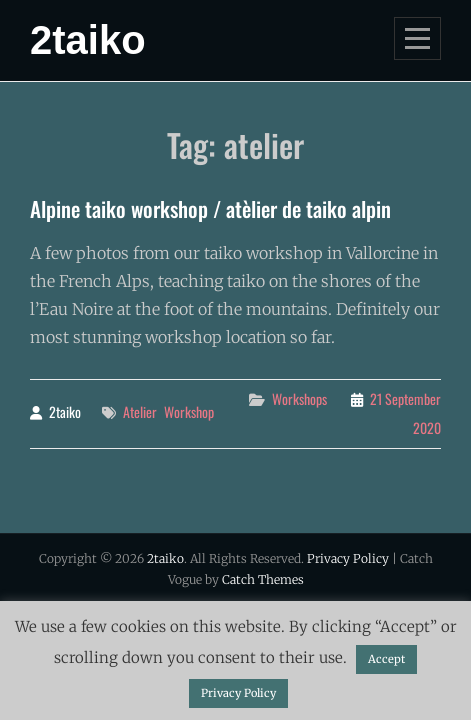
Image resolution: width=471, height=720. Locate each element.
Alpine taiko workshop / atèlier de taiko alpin (210, 208)
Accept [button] (386, 659)
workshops (299, 398)
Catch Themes (263, 579)
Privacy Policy (348, 558)
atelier (140, 411)
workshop (189, 411)
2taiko (88, 40)
